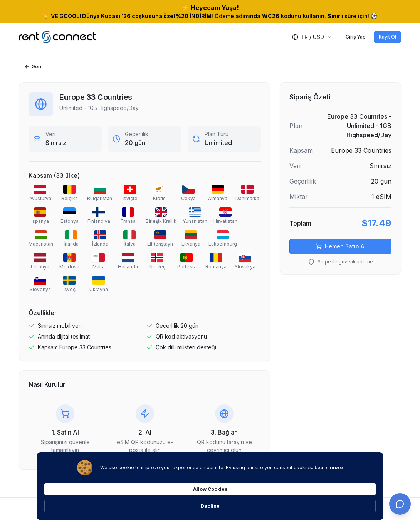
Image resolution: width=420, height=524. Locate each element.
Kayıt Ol (387, 37)
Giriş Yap (356, 37)
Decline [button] (358, 501)
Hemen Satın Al (341, 246)
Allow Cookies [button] (308, 501)
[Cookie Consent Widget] (210, 502)
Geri (33, 67)
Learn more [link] (102, 505)
